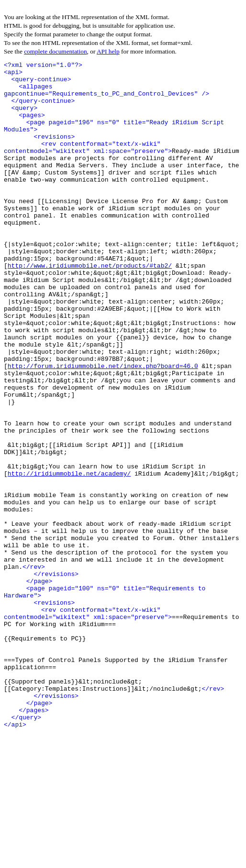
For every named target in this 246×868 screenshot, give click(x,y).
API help (108, 51)
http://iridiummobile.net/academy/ (69, 556)
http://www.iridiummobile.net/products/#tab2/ (90, 307)
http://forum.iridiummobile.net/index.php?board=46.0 (103, 427)
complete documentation (55, 51)
